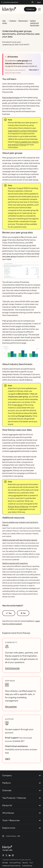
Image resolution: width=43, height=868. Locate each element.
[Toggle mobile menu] (39, 9)
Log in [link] (8, 757)
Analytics (13, 21)
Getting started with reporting (15, 562)
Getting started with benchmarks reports (20, 539)
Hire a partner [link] (11, 705)
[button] (21, 270)
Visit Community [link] (12, 667)
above (20, 404)
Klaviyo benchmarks (11, 96)
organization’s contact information (23, 130)
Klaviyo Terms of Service (18, 505)
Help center (5, 22)
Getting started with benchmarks (35, 23)
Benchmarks (23, 21)
